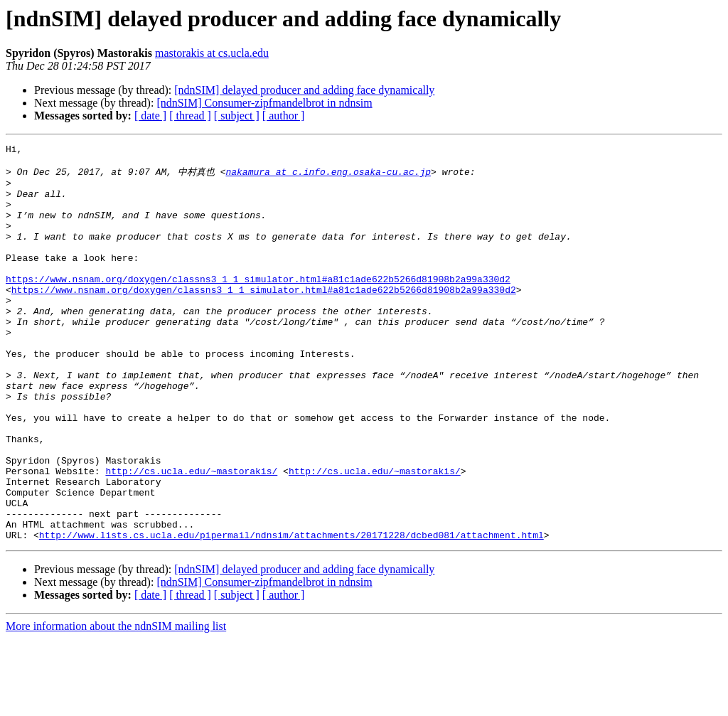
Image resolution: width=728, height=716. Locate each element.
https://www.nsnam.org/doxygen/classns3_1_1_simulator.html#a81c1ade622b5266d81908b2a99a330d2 (258, 305)
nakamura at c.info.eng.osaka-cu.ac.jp (328, 176)
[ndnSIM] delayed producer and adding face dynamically (304, 90)
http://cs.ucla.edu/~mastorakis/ (191, 535)
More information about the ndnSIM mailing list (116, 704)
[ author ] (284, 116)
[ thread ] (190, 116)
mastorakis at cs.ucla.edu (212, 53)
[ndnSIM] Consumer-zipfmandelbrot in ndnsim (264, 103)
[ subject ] (237, 116)
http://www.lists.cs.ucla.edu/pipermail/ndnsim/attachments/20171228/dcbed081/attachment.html (291, 612)
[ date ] (150, 116)
